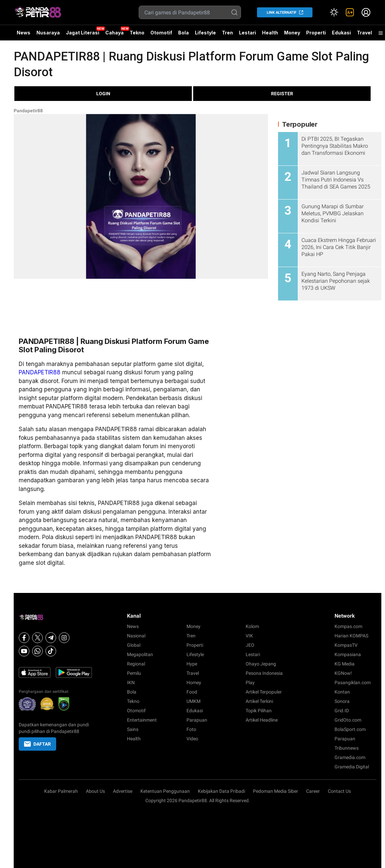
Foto (191, 729)
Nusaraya (48, 33)
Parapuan (197, 720)
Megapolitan (140, 654)
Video (192, 739)
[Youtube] (24, 651)
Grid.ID (342, 711)
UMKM (194, 701)
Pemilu (134, 673)
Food (192, 692)
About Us (95, 791)
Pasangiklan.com (353, 683)
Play (250, 683)
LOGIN (103, 94)
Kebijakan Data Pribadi (221, 791)
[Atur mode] (334, 12)
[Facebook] (24, 638)
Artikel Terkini (259, 701)
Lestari (247, 35)
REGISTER (282, 94)
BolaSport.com (350, 729)
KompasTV (346, 645)
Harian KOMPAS (351, 636)
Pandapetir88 (28, 111)
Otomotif (161, 33)
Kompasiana (348, 654)
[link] (350, 12)
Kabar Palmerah (61, 791)
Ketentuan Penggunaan (165, 791)
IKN (131, 683)
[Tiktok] (51, 651)
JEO (250, 645)
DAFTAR (37, 744)
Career (313, 791)
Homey (194, 683)
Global (134, 645)
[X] (37, 638)
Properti (316, 33)
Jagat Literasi (83, 33)
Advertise (123, 791)
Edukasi (341, 33)
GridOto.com (348, 720)
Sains (133, 729)
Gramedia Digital (352, 767)
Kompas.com (348, 626)
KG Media (345, 664)
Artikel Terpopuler (264, 692)
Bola (183, 33)
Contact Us (339, 791)
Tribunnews (347, 748)
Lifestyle (205, 33)
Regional (136, 664)
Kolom (252, 626)
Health (270, 33)
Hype (192, 664)
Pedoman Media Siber (276, 791)
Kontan (342, 692)
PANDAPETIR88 (40, 372)
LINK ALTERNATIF (282, 13)
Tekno (137, 33)
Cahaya (114, 33)
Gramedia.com (350, 757)
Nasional (136, 636)
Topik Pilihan (259, 711)
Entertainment (142, 720)
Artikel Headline (262, 720)
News (24, 33)
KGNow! (343, 673)
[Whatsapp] (37, 651)
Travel (364, 33)
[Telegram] (51, 638)
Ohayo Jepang (261, 664)
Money (292, 33)
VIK (249, 636)
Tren (227, 33)
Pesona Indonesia (264, 673)
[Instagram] (64, 638)
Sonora (342, 701)
